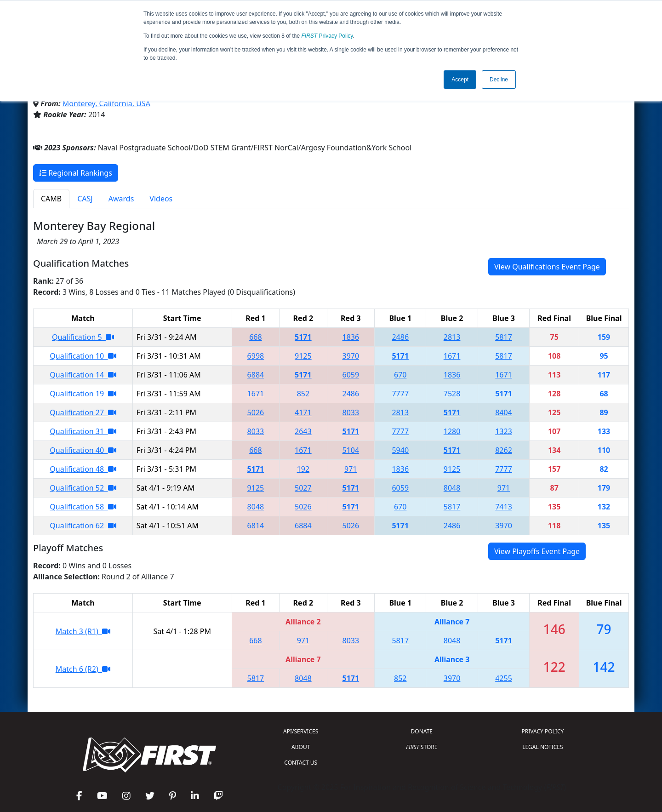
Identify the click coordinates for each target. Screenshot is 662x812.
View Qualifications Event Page (547, 267)
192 (303, 469)
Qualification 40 (83, 450)
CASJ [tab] (85, 199)
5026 (256, 412)
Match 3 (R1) (83, 631)
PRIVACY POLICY (542, 731)
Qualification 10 (83, 356)
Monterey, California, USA (106, 103)
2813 (452, 337)
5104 (351, 450)
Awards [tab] (121, 199)
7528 (452, 394)
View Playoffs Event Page (537, 551)
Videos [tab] (161, 199)
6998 (256, 356)
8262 (504, 450)
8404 (504, 412)
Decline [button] (499, 80)
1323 (504, 431)
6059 (351, 375)
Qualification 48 (83, 469)
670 (400, 375)
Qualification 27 (83, 412)
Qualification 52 (83, 488)
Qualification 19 (83, 394)
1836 (351, 337)
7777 (400, 394)
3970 (351, 356)
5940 (400, 450)
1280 (452, 431)
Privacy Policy (327, 36)
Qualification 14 (83, 375)
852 (303, 394)
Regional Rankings (76, 173)
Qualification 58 (83, 507)
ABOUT (301, 747)
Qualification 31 (83, 431)
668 (255, 337)
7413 (504, 507)
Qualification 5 (83, 337)
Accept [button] (460, 80)
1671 (452, 356)
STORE (422, 747)
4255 (504, 678)
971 (351, 469)
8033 (351, 412)
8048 (452, 488)
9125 (303, 356)
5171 (303, 337)
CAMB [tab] (51, 199)
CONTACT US (301, 763)
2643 (303, 431)
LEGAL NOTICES (543, 747)
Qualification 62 (83, 526)
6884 (256, 375)
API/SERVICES (301, 731)
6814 (256, 526)
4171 (303, 412)
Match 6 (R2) (83, 669)
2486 (400, 337)
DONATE (422, 731)
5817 (504, 337)
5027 (303, 488)
